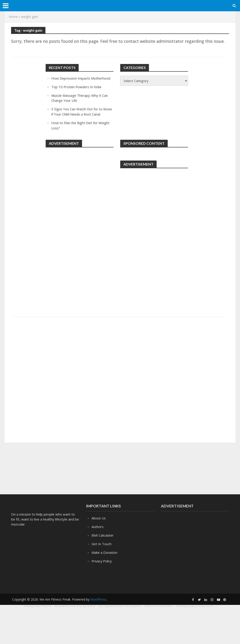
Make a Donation (105, 552)
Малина (47, 606)
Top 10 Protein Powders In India (77, 87)
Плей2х (168, 606)
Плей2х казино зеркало (128, 606)
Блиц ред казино (86, 606)
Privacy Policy (102, 560)
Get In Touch (102, 543)
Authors (98, 526)
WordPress (98, 599)
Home (13, 17)
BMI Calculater (103, 535)
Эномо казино (206, 606)
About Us (99, 518)
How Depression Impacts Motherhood (81, 78)
